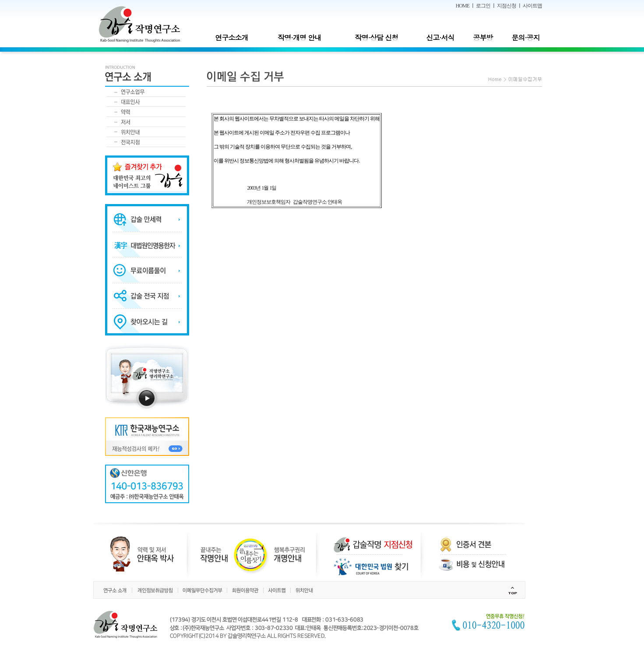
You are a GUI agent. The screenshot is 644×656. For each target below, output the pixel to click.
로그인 (483, 6)
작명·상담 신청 (377, 37)
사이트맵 (532, 6)
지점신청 (507, 6)
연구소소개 (231, 37)
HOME (463, 6)
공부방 (483, 37)
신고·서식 (440, 37)
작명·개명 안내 (300, 37)
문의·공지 (525, 37)
